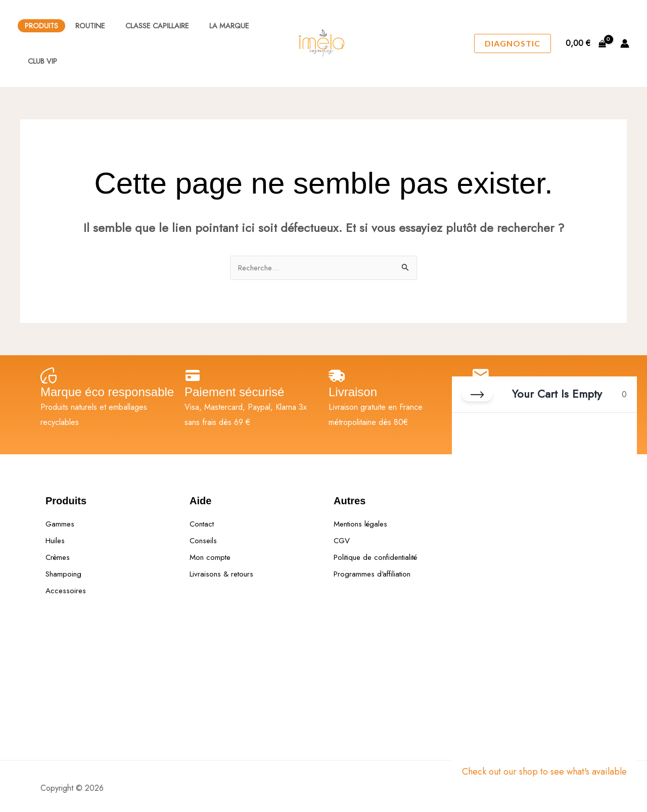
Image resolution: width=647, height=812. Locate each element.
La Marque (215, 26)
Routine (87, 26)
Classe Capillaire (149, 26)
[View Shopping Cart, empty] (586, 43)
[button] (513, 43)
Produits (41, 26)
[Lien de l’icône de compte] (625, 43)
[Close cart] (477, 399)
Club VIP (39, 61)
